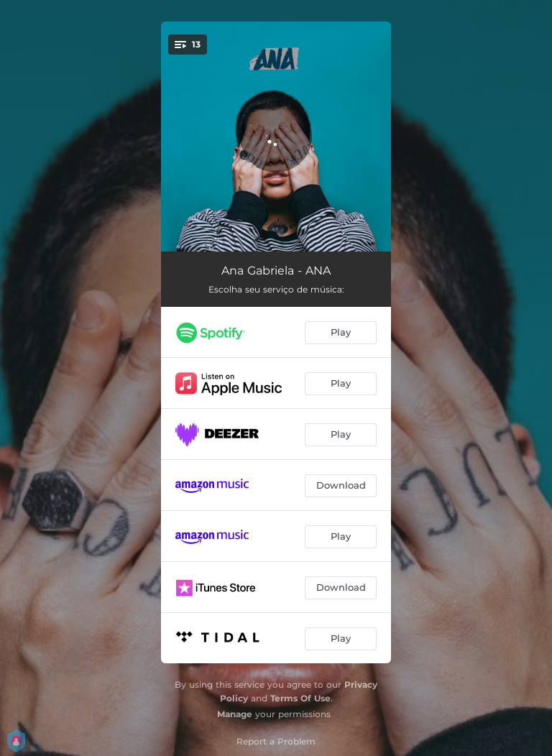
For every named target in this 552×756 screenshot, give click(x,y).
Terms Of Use (300, 698)
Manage (235, 714)
